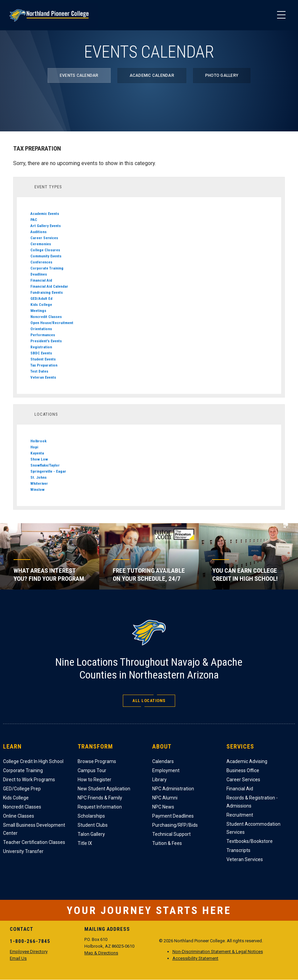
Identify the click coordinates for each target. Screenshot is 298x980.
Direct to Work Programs (29, 780)
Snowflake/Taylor (45, 465)
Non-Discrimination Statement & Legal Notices (218, 952)
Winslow (37, 489)
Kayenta (37, 453)
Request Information (100, 807)
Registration (41, 347)
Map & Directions (101, 953)
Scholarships (91, 816)
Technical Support (171, 834)
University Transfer (23, 851)
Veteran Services (245, 859)
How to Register (94, 780)
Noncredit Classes (46, 317)
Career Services (44, 238)
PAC (34, 220)
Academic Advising (247, 761)
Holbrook (38, 441)
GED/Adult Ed (41, 298)
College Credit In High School (33, 761)
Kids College (41, 305)
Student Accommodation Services (253, 828)
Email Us (18, 958)
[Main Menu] (281, 15)
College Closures (45, 250)
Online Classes (19, 816)
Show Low (39, 459)
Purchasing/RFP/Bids (175, 825)
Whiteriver (39, 483)
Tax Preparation (44, 365)
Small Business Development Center (34, 829)
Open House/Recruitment (52, 323)
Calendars (163, 761)
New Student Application (104, 789)
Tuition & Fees (167, 843)
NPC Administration (173, 789)
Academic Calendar (152, 75)
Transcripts (238, 850)
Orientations (41, 329)
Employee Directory (29, 952)
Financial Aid (41, 280)
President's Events (46, 341)
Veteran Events (43, 377)
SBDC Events (41, 353)
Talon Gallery (91, 834)
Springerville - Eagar (48, 471)
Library (159, 780)
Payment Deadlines (173, 816)
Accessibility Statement (195, 958)
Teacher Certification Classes (34, 842)
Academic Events (45, 214)
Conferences (41, 262)
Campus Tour (92, 770)
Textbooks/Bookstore (250, 841)
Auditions (38, 232)
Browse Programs (97, 761)
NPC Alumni (165, 798)
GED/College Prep (22, 789)
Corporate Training (47, 268)
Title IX (85, 843)
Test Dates (39, 371)
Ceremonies (41, 244)
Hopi (34, 447)
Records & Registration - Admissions (252, 802)
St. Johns (38, 477)
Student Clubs (93, 825)
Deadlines (39, 274)
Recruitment (240, 815)
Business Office (243, 770)
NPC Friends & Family (100, 798)
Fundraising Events (47, 292)
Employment (166, 770)
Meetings (38, 311)
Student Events (43, 359)
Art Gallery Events (46, 226)
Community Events (46, 256)
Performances (43, 335)
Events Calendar (79, 75)
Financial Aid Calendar (49, 286)
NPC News (163, 807)
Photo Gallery (222, 75)
